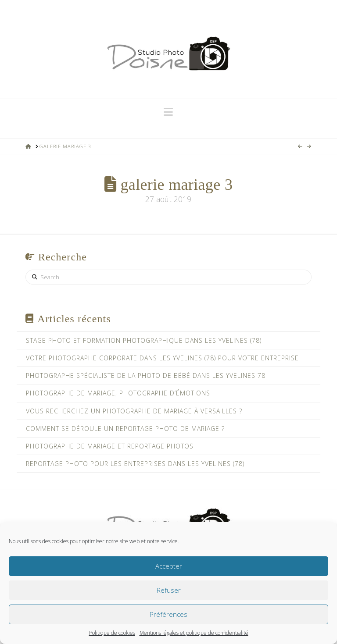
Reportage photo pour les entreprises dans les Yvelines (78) (135, 464)
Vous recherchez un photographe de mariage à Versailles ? (134, 411)
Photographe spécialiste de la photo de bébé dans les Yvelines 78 (146, 375)
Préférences (168, 614)
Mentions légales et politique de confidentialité (194, 633)
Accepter (169, 566)
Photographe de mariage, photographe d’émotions (118, 393)
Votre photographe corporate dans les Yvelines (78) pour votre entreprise (162, 358)
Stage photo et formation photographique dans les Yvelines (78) (144, 340)
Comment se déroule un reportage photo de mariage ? (125, 429)
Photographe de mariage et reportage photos (110, 446)
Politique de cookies (112, 633)
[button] (168, 112)
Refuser (169, 590)
